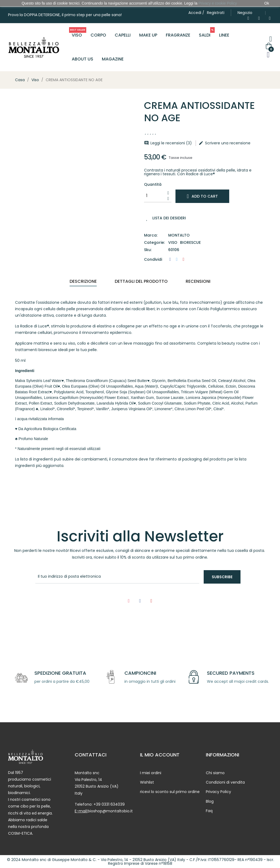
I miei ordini (151, 773)
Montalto (179, 235)
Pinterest (184, 259)
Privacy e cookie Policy (218, 3)
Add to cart (202, 196)
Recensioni (198, 281)
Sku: (148, 250)
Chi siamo (215, 773)
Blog (210, 801)
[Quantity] (155, 196)
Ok (267, 3)
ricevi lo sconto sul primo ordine (170, 792)
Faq (209, 811)
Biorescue (190, 242)
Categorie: (154, 243)
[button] (245, 13)
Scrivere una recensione (225, 143)
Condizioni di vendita (225, 782)
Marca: (151, 235)
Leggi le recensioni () (168, 143)
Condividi (170, 259)
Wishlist (147, 782)
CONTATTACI (91, 755)
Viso (173, 242)
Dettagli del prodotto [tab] (141, 281)
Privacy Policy (218, 792)
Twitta (177, 259)
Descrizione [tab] (83, 281)
